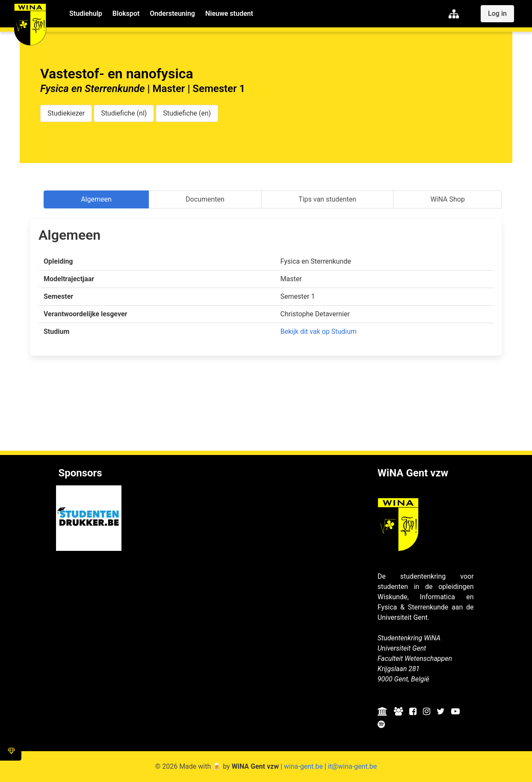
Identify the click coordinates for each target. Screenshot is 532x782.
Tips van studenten (327, 199)
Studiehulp (86, 13)
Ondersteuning (172, 13)
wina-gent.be (303, 766)
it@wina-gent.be (353, 766)
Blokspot (126, 13)
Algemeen (96, 199)
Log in (497, 13)
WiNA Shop (447, 199)
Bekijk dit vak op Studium (319, 332)
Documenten (205, 199)
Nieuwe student (229, 13)
